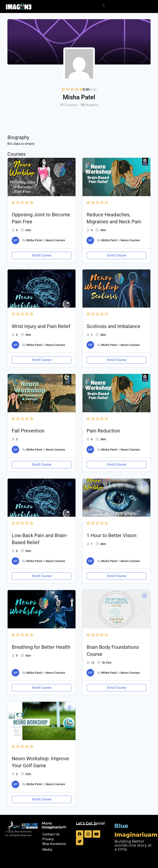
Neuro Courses (55, 240)
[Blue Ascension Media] (57, 847)
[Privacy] (57, 839)
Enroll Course (42, 255)
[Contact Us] (57, 834)
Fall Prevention (28, 431)
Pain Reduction (103, 431)
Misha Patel (34, 240)
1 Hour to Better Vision (112, 535)
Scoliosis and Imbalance (113, 326)
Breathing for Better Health (41, 647)
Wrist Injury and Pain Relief (41, 326)
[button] (104, 5)
